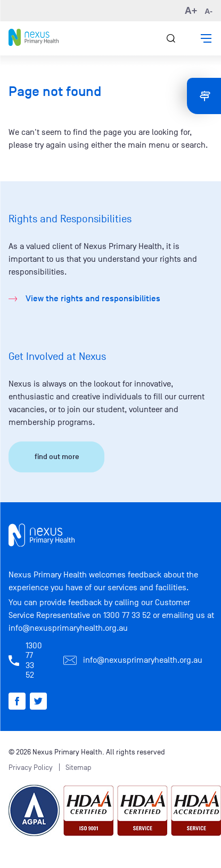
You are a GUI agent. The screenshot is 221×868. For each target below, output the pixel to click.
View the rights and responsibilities (93, 299)
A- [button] (208, 11)
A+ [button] (191, 11)
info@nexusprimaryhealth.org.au (68, 628)
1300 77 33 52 (127, 615)
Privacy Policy (31, 767)
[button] (206, 38)
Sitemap (79, 767)
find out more (57, 457)
